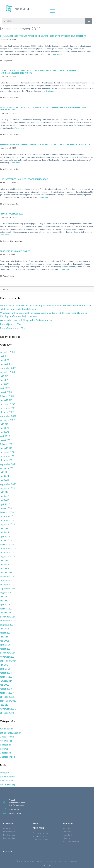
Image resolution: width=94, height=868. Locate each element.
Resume (6, 241)
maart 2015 (6, 649)
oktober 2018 (7, 552)
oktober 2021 (7, 460)
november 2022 (8, 408)
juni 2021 (5, 476)
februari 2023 (7, 396)
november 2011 (8, 709)
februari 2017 (7, 609)
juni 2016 (5, 629)
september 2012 (8, 701)
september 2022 (8, 416)
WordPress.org (8, 785)
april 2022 (5, 436)
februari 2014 (7, 677)
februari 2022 (7, 444)
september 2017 (8, 589)
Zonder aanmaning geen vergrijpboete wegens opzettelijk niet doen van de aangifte (45, 144)
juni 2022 (5, 428)
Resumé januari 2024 (10, 324)
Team (36, 824)
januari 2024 (6, 364)
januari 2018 (6, 572)
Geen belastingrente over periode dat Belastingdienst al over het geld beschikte (43, 36)
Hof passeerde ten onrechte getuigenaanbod (24, 179)
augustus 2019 (7, 524)
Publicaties (5, 745)
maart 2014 (6, 673)
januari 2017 (6, 613)
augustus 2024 (7, 352)
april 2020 (5, 504)
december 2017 (8, 577)
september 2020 (8, 484)
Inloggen (4, 773)
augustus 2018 (7, 556)
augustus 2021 (7, 468)
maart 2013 (6, 689)
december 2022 (8, 404)
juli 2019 (4, 528)
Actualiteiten (8, 276)
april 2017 (5, 605)
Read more (57, 54)
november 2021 (8, 456)
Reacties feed (7, 781)
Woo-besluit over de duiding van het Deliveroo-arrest (26, 320)
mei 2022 (5, 432)
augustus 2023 (7, 372)
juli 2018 (4, 561)
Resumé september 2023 (12, 328)
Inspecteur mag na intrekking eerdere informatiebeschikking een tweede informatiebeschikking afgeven (38, 72)
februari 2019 (7, 544)
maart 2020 (6, 508)
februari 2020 (7, 512)
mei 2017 (5, 601)
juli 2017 (4, 597)
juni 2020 (5, 496)
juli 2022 (4, 424)
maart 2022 (6, 440)
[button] (52, 11)
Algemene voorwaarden (47, 861)
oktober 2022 (7, 412)
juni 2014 (5, 665)
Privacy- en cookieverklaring (67, 861)
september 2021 (8, 464)
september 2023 (8, 368)
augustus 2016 (7, 625)
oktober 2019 (7, 520)
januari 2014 (6, 681)
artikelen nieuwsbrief (11, 97)
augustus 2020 (7, 488)
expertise (8, 824)
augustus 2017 (7, 593)
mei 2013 (5, 685)
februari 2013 (7, 693)
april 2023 (5, 388)
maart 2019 (6, 540)
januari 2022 (6, 448)
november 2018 (8, 548)
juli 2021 (4, 472)
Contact (8, 851)
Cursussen (38, 828)
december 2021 (8, 452)
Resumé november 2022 (11, 214)
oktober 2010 (7, 713)
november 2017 (8, 580)
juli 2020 (4, 492)
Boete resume (7, 737)
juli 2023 (4, 376)
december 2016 (8, 617)
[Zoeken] (89, 21)
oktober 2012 (7, 697)
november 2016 (8, 621)
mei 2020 (5, 500)
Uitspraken (7, 61)
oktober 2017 (7, 585)
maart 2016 (6, 633)
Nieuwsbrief (6, 741)
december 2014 (8, 653)
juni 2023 (5, 380)
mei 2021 (5, 480)
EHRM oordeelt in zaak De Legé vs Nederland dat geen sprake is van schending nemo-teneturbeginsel (44, 109)
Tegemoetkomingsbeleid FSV (15, 251)
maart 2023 (6, 392)
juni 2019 (5, 532)
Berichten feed (7, 777)
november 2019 (8, 516)
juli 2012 (4, 705)
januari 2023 (6, 400)
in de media (68, 824)
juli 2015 (4, 637)
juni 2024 (5, 360)
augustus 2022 (7, 420)
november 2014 (8, 657)
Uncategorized (16, 241)
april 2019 (5, 536)
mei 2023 (5, 384)
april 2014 (5, 669)
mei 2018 (5, 569)
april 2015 (5, 645)
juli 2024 (4, 356)
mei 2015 (5, 641)
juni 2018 (5, 564)
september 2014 (8, 661)
